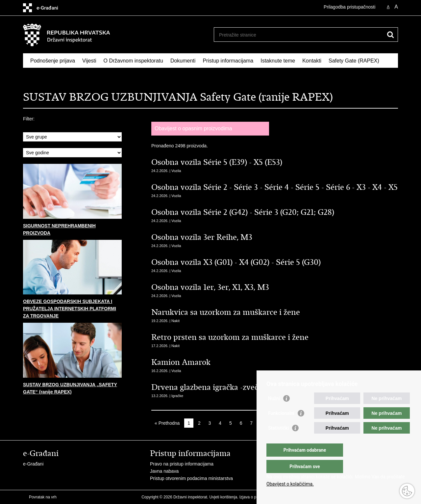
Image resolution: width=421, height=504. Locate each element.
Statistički (278, 441)
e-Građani (33, 464)
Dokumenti (183, 61)
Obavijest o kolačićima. (290, 484)
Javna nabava (164, 471)
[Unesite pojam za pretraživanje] (299, 35)
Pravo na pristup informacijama (182, 464)
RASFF (39, 76)
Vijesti (89, 61)
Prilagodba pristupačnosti (349, 7)
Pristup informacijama (228, 61)
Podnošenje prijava (53, 61)
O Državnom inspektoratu (133, 61)
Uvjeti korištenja (223, 497)
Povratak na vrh (43, 497)
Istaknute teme (278, 61)
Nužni (274, 412)
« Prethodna (167, 423)
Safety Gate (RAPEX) (354, 61)
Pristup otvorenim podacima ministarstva (191, 478)
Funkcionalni (281, 426)
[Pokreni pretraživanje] (390, 35)
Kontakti (312, 61)
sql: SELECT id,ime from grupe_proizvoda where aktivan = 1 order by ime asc (72, 137)
